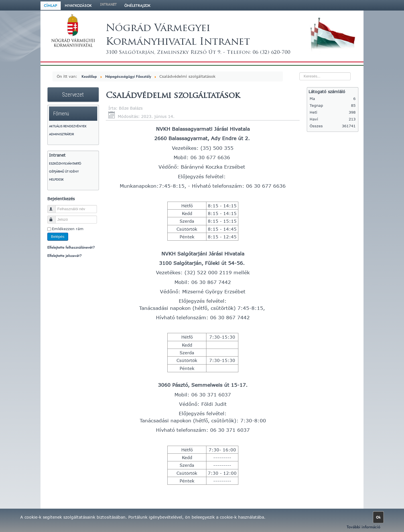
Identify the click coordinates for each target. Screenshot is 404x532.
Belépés (58, 237)
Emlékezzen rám (68, 229)
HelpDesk (56, 179)
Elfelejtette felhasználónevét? (71, 247)
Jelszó (54, 217)
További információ (364, 527)
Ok (378, 517)
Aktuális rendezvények (68, 126)
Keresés (288, 66)
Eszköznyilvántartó (65, 163)
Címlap (51, 6)
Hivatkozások (78, 6)
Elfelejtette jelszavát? (65, 256)
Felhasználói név (54, 207)
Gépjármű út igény (64, 171)
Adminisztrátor (61, 134)
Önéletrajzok (137, 6)
